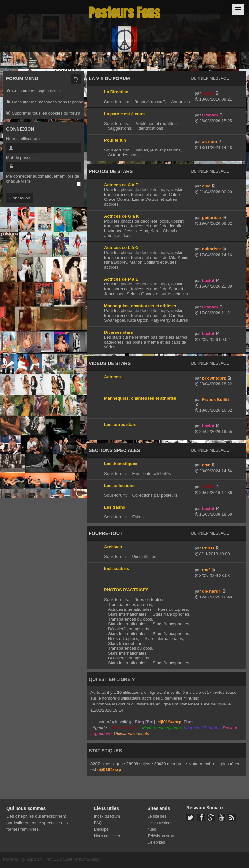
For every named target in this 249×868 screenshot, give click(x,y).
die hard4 (211, 591)
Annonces (181, 102)
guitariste (212, 217)
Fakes (138, 517)
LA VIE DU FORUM (109, 78)
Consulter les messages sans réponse (45, 102)
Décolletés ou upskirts (129, 629)
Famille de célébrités (151, 473)
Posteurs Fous (124, 13)
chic (206, 186)
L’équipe (101, 829)
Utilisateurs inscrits (131, 734)
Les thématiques (121, 464)
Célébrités (156, 842)
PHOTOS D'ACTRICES (126, 590)
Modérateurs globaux (162, 728)
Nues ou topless (149, 600)
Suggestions (120, 128)
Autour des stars (123, 155)
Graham (210, 115)
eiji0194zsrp (170, 722)
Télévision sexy (161, 836)
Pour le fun (115, 140)
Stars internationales (127, 614)
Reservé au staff (149, 102)
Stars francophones (171, 614)
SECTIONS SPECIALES (114, 450)
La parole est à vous (124, 114)
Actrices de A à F (121, 185)
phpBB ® (35, 859)
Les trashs (115, 507)
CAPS (208, 93)
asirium (209, 142)
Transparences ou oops (130, 604)
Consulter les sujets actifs (33, 91)
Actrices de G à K (122, 216)
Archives (113, 547)
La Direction (116, 92)
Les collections (119, 485)
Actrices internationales (130, 609)
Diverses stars (119, 332)
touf (206, 570)
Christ (208, 548)
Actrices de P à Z (121, 279)
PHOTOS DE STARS (111, 171)
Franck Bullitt (215, 399)
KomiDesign (90, 859)
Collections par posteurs (154, 495)
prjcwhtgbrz (214, 378)
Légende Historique (202, 728)
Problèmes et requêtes (155, 123)
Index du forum (107, 816)
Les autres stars (120, 424)
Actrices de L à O (121, 248)
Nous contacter (107, 836)
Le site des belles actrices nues (160, 823)
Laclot (208, 280)
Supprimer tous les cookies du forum (43, 113)
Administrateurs (125, 728)
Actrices (112, 377)
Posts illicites (144, 556)
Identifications (150, 128)
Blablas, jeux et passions (157, 150)
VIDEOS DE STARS (110, 363)
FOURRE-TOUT (106, 533)
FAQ (98, 823)
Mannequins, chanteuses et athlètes (140, 306)
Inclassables (117, 568)
